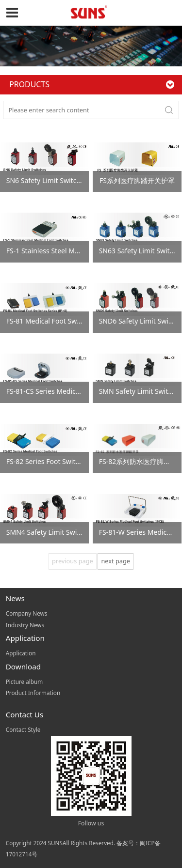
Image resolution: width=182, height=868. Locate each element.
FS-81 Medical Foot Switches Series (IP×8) (72, 321)
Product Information (33, 693)
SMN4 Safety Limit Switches (50, 532)
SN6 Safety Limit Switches (47, 180)
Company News (27, 613)
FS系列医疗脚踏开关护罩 (137, 180)
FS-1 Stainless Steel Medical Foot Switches (73, 251)
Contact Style (23, 729)
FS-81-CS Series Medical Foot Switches (67, 391)
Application (21, 653)
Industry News (25, 625)
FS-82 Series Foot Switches (48, 461)
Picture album (24, 682)
